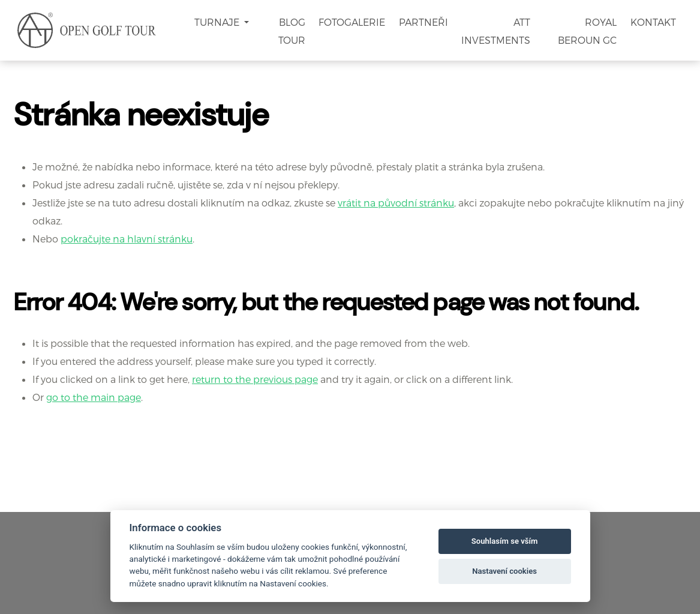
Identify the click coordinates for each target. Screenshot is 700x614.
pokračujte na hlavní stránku (127, 239)
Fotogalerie (352, 22)
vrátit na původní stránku (396, 203)
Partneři (423, 22)
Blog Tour (292, 31)
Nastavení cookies (504, 571)
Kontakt (653, 22)
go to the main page (94, 397)
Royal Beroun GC (587, 31)
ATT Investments (496, 31)
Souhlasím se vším (505, 541)
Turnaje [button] (218, 22)
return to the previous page (255, 379)
